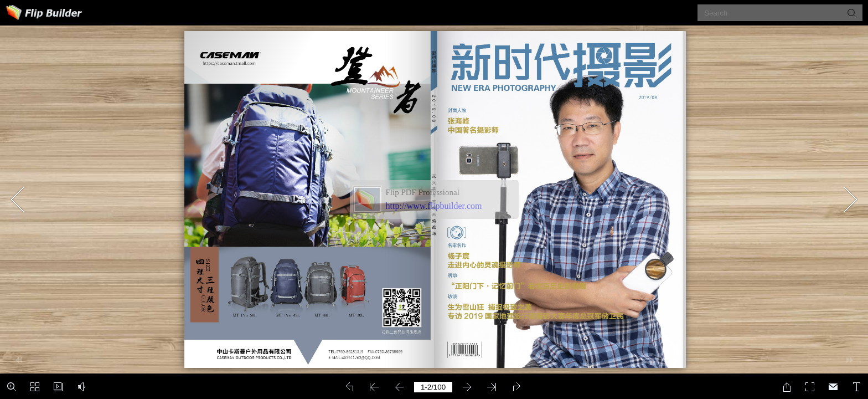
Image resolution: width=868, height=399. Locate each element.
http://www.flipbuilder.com (434, 206)
